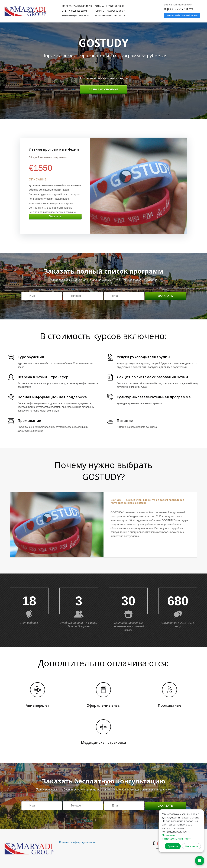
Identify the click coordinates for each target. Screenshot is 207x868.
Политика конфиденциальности (77, 842)
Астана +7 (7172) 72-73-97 (109, 6)
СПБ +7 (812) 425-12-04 (74, 11)
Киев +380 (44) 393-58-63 (76, 16)
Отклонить (190, 845)
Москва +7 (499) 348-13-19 (77, 6)
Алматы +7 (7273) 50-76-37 (110, 11)
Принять (172, 845)
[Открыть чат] (198, 859)
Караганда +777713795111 (110, 16)
